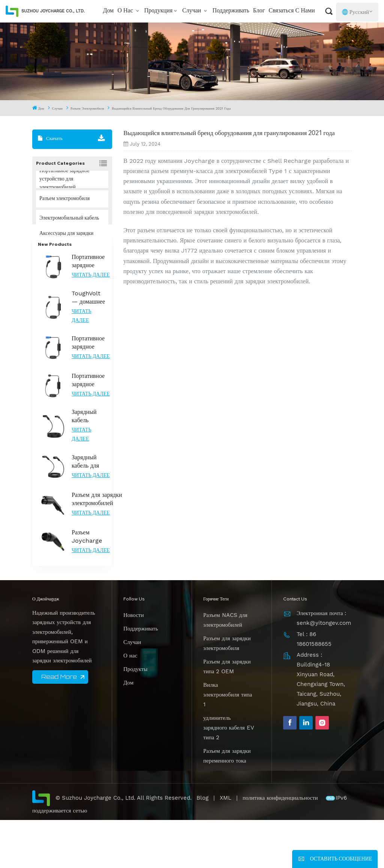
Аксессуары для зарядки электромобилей (66, 238)
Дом (108, 11)
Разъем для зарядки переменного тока (227, 803)
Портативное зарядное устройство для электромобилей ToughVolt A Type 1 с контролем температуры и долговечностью (92, 428)
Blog (202, 845)
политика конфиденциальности (281, 845)
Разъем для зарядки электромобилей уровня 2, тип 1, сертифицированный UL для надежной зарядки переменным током (98, 547)
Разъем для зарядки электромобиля (227, 691)
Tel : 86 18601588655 (314, 687)
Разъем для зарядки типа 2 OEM (227, 714)
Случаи (192, 11)
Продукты (135, 717)
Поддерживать (231, 11)
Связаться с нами (292, 11)
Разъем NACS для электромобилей (225, 668)
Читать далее (91, 323)
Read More (59, 724)
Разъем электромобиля (87, 108)
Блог (259, 11)
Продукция (159, 11)
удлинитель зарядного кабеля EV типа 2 (229, 775)
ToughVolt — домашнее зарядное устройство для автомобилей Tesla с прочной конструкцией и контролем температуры (89, 345)
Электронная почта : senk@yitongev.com (324, 666)
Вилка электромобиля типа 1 (228, 742)
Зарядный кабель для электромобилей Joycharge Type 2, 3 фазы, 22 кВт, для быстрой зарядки (92, 509)
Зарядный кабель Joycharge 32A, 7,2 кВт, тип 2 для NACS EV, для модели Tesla (89, 464)
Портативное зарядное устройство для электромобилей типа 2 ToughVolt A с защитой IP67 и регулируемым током (92, 390)
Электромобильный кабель (69, 218)
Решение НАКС (57, 257)
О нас (126, 11)
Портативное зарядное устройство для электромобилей (64, 179)
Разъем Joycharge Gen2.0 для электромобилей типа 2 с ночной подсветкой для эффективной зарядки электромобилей (92, 584)
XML (226, 845)
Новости (133, 663)
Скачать (50, 138)
